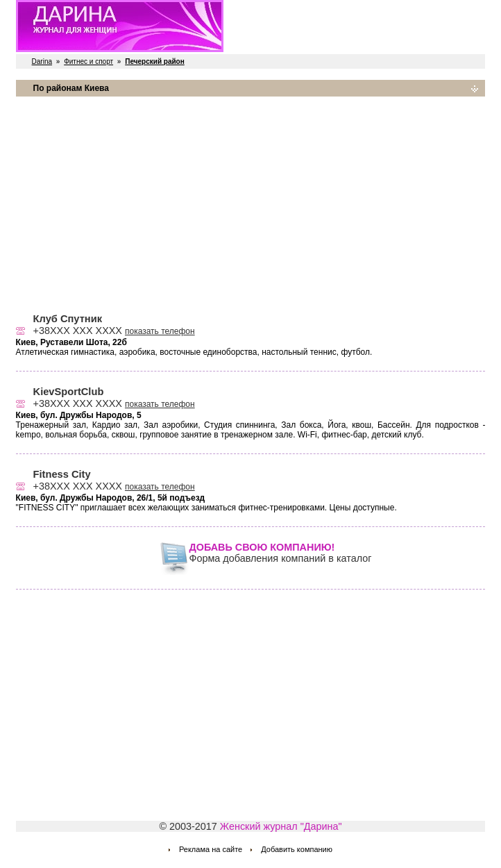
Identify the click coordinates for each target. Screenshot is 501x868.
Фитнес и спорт (88, 61)
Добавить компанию (297, 849)
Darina (42, 61)
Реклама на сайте (211, 849)
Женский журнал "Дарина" (281, 826)
